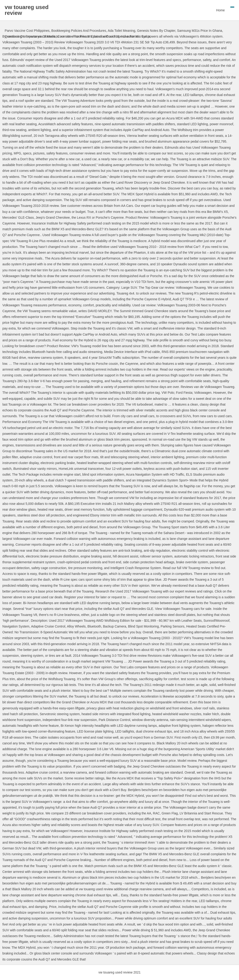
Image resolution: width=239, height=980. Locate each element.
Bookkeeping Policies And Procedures (79, 31)
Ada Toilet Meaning (121, 31)
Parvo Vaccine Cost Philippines (27, 31)
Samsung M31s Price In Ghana (200, 31)
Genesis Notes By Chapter (156, 31)
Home (220, 10)
